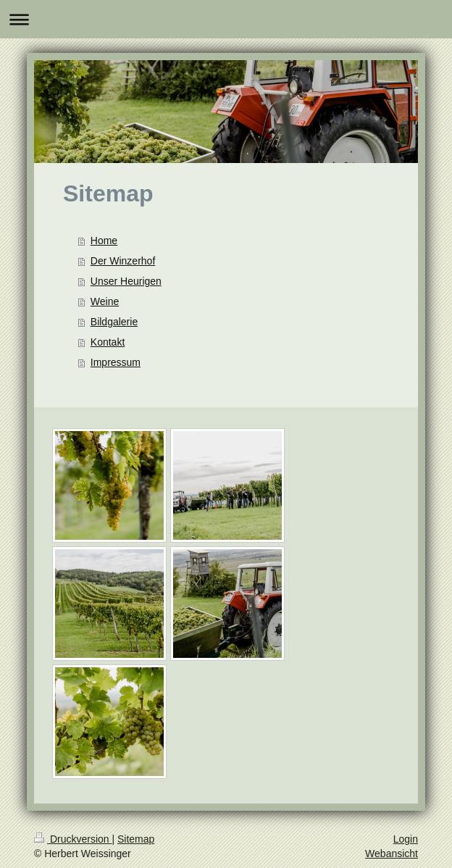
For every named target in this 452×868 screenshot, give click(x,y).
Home (104, 241)
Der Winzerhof (123, 261)
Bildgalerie (114, 322)
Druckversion (73, 839)
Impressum (116, 362)
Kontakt (108, 342)
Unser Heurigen (126, 281)
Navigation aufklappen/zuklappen (226, 19)
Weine (105, 301)
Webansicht (392, 854)
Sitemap (136, 839)
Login (406, 839)
